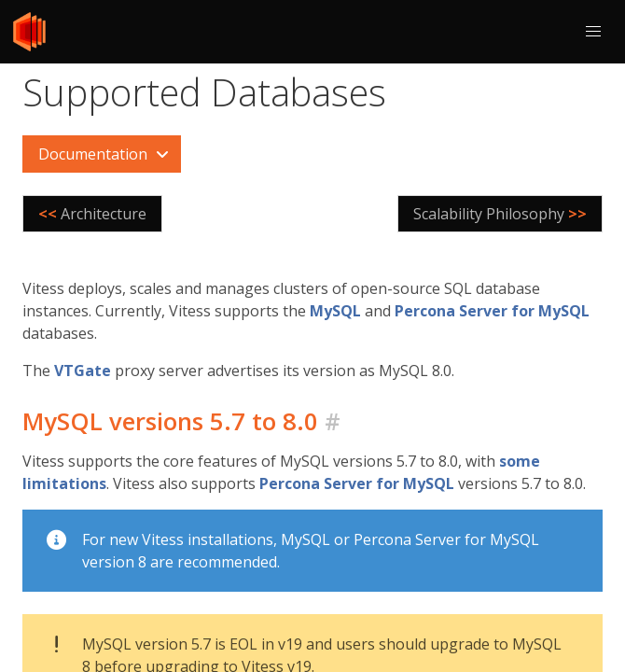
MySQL (335, 311)
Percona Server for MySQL (492, 311)
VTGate (83, 371)
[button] (593, 32)
